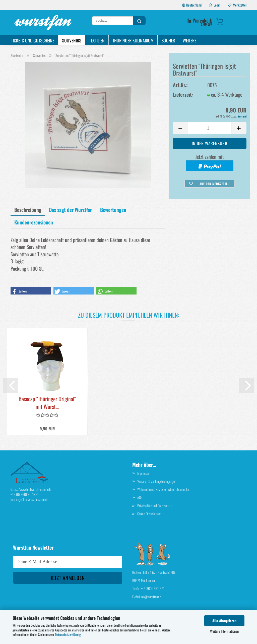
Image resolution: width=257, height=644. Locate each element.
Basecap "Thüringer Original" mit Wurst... (47, 403)
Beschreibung (28, 210)
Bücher (168, 40)
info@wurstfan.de (151, 597)
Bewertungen (113, 210)
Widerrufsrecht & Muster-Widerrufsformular (163, 489)
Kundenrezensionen (34, 222)
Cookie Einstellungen (149, 514)
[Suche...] (139, 21)
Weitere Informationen (224, 631)
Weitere (189, 40)
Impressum (144, 473)
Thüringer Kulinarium (133, 40)
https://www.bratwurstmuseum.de (31, 489)
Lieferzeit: (183, 95)
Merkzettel (237, 5)
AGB (140, 497)
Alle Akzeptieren (224, 621)
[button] (180, 128)
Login (215, 5)
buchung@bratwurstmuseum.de (29, 499)
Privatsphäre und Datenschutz (154, 506)
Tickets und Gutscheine (33, 40)
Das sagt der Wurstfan (71, 210)
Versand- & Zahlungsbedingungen (157, 481)
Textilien (97, 40)
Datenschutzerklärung (68, 634)
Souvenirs (72, 40)
